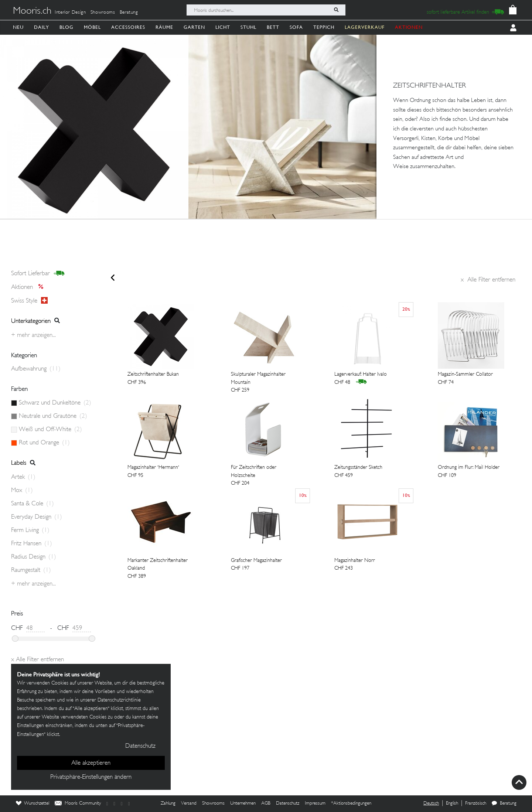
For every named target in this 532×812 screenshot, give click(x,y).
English (452, 804)
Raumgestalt (31, 570)
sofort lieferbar (38, 274)
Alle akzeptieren (91, 763)
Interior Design (70, 13)
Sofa (296, 27)
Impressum (315, 804)
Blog (66, 27)
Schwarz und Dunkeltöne (55, 403)
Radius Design (34, 557)
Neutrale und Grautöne (53, 416)
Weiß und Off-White (50, 430)
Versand (189, 804)
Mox (22, 491)
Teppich (324, 27)
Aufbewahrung (36, 369)
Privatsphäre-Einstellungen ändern (91, 777)
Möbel (92, 27)
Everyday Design (37, 517)
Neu (18, 27)
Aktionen (29, 287)
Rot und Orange (44, 443)
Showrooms (103, 13)
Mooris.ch (32, 11)
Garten (194, 27)
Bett (273, 27)
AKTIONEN (409, 27)
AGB (266, 804)
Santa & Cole (33, 504)
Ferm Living (30, 530)
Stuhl (248, 27)
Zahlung (168, 804)
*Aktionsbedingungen (351, 804)
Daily (42, 27)
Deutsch (431, 804)
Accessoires (128, 27)
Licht (223, 27)
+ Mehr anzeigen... (33, 335)
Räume (164, 27)
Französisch (476, 804)
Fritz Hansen (32, 544)
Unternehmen (243, 804)
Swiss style (29, 301)
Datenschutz (288, 804)
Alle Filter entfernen (488, 280)
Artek (23, 477)
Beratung (129, 13)
